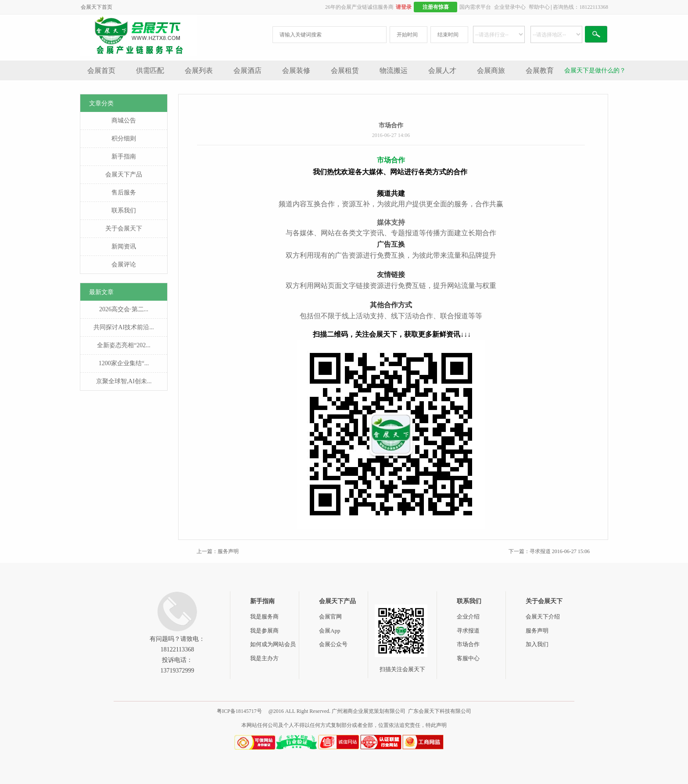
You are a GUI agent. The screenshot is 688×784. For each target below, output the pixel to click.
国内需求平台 (475, 7)
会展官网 (330, 617)
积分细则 (124, 138)
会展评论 (124, 264)
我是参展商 (264, 631)
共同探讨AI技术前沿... (124, 327)
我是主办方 (264, 658)
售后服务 (124, 192)
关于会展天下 (124, 228)
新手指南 (124, 156)
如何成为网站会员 (273, 644)
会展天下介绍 (543, 617)
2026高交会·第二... (124, 309)
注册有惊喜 (436, 7)
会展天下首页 (97, 7)
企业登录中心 (510, 7)
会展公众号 (333, 644)
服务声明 (537, 631)
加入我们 (537, 644)
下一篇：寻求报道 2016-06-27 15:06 (549, 551)
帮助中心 (539, 7)
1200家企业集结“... (124, 363)
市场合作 (468, 644)
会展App (330, 631)
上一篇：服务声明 (218, 551)
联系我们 (124, 210)
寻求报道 (468, 631)
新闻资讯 (124, 246)
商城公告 (124, 120)
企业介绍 (468, 617)
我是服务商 (264, 617)
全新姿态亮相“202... (124, 345)
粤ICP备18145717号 (239, 711)
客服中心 (468, 658)
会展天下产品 (124, 174)
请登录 (404, 7)
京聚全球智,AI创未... (124, 381)
